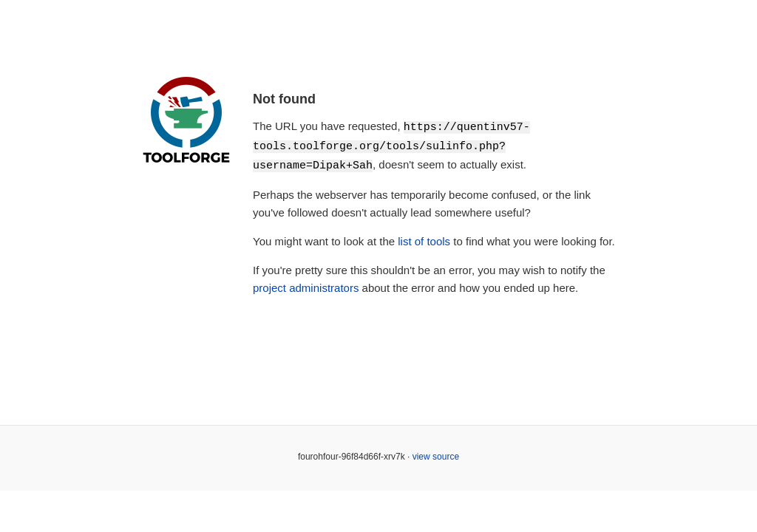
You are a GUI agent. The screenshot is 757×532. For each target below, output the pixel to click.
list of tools (424, 239)
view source (436, 454)
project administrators (306, 286)
